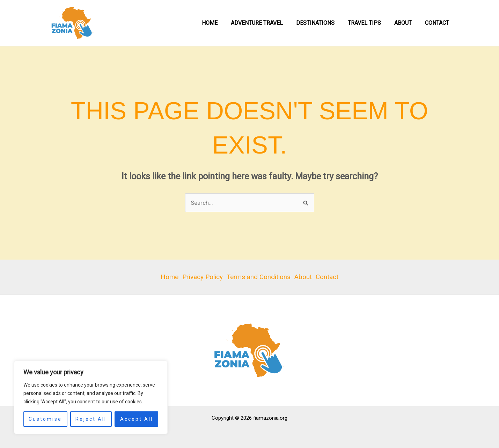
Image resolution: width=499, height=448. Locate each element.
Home (221, 23)
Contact (438, 23)
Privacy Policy (202, 277)
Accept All (137, 419)
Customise (45, 419)
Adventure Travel (266, 23)
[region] (91, 397)
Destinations (323, 23)
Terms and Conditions (258, 277)
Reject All (91, 419)
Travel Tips (370, 23)
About (406, 23)
